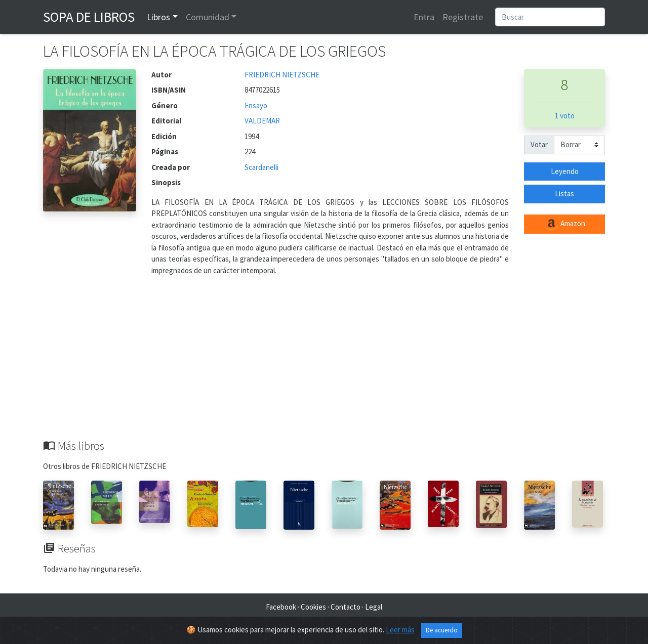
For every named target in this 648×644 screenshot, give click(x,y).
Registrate (463, 17)
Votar (539, 144)
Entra (424, 17)
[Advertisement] (324, 363)
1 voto (565, 116)
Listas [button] (564, 194)
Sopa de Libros (89, 17)
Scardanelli (261, 167)
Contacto (346, 607)
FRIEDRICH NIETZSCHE (282, 75)
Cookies (313, 607)
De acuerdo (442, 630)
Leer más (400, 630)
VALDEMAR (262, 121)
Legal (374, 607)
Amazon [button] (564, 224)
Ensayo (256, 105)
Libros (158, 17)
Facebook (281, 607)
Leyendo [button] (565, 171)
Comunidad (208, 17)
